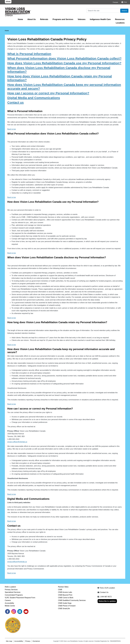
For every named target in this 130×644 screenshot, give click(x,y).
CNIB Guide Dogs (65, 603)
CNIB (60, 590)
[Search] (103, 11)
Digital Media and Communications (34, 98)
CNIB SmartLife (64, 609)
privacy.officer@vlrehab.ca (17, 442)
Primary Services (11, 590)
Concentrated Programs (14, 595)
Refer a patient (10, 587)
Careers (8, 600)
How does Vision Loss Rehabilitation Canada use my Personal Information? (64, 63)
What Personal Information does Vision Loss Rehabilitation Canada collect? (64, 58)
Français (115, 2)
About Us (32, 19)
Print (125, 2)
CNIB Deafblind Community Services (72, 600)
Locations (120, 23)
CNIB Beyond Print (65, 595)
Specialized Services (13, 592)
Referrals (44, 19)
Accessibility (9, 603)
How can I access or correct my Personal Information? (48, 93)
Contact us (16, 102)
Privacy (28, 641)
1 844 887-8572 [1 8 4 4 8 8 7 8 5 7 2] (106, 597)
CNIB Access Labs (65, 592)
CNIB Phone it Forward (67, 606)
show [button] (8, 1)
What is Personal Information (29, 54)
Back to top (12, 129)
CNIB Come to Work (66, 598)
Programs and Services (63, 19)
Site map (9, 641)
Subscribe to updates (107, 601)
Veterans (82, 19)
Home (20, 19)
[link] (7, 612)
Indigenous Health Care (100, 19)
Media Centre (10, 606)
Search (124, 11)
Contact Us (104, 592)
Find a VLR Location (107, 588)
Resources (120, 19)
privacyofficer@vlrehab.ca (17, 562)
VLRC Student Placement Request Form (20, 598)
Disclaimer (36, 641)
